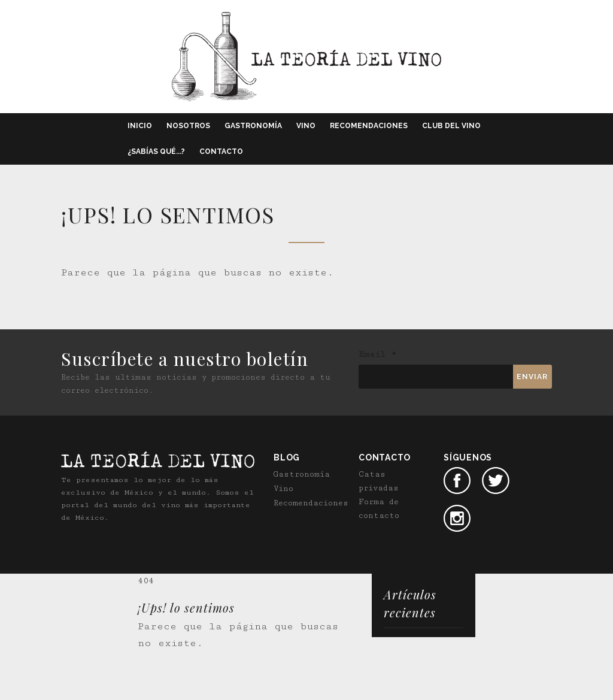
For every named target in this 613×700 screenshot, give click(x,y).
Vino (306, 126)
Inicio (140, 126)
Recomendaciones (369, 126)
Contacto (221, 151)
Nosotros (188, 126)
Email (377, 354)
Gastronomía (253, 126)
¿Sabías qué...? (156, 151)
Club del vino (451, 126)
